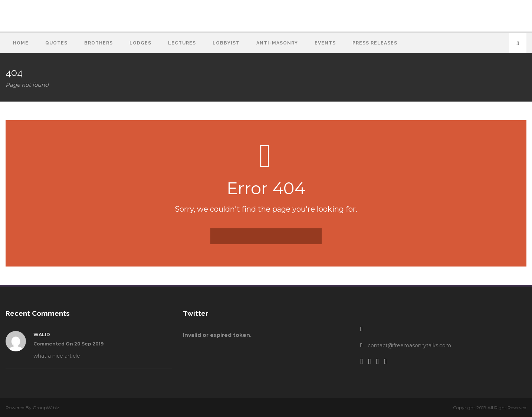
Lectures (182, 43)
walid (42, 335)
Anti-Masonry (277, 43)
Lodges (140, 43)
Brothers (98, 43)
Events (325, 43)
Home (21, 43)
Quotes (56, 43)
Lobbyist (226, 43)
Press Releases (375, 43)
